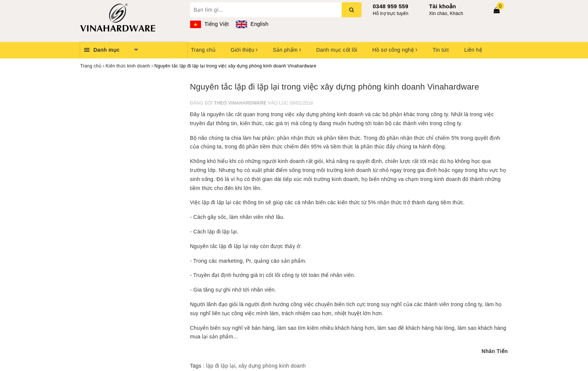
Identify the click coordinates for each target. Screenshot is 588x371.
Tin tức (441, 50)
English (252, 24)
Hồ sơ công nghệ (395, 50)
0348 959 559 (391, 6)
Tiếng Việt (210, 24)
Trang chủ (203, 50)
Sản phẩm (287, 50)
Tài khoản (442, 6)
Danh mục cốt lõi (337, 50)
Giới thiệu (244, 50)
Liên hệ (473, 50)
